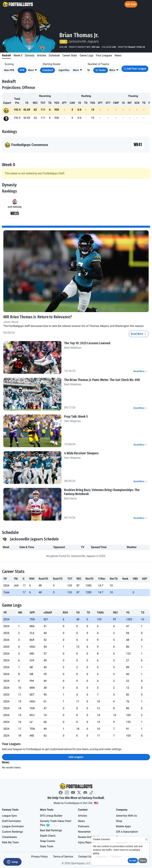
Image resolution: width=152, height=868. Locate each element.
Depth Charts (48, 836)
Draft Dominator (12, 821)
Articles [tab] (42, 55)
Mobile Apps (123, 826)
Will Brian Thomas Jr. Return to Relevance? (38, 317)
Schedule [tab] (54, 55)
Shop (119, 821)
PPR (22, 70)
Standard (47, 70)
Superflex (64, 70)
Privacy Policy (39, 857)
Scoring (9, 64)
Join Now (131, 4)
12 (101, 70)
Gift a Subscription (127, 832)
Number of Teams (98, 64)
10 (89, 70)
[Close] (146, 839)
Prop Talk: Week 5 (76, 416)
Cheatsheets (9, 837)
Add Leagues (76, 757)
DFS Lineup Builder (51, 816)
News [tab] (118, 55)
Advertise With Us (126, 816)
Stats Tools (47, 846)
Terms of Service (63, 857)
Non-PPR (9, 70)
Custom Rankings (12, 832)
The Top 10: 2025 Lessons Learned (87, 343)
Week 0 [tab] (18, 55)
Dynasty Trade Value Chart (56, 823)
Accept (133, 861)
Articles (83, 816)
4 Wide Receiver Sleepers (81, 453)
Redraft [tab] (6, 55)
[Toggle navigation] (146, 4)
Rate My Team (10, 842)
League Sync (10, 816)
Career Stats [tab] (70, 55)
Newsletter (85, 832)
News (81, 821)
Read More (139, 334)
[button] (33, 70)
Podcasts (84, 826)
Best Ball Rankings (51, 830)
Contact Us (85, 857)
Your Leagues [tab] (104, 55)
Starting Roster (52, 64)
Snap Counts (48, 841)
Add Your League (135, 69)
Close (143, 861)
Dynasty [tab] (30, 55)
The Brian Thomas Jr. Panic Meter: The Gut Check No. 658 (102, 380)
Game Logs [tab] (86, 55)
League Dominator (13, 826)
